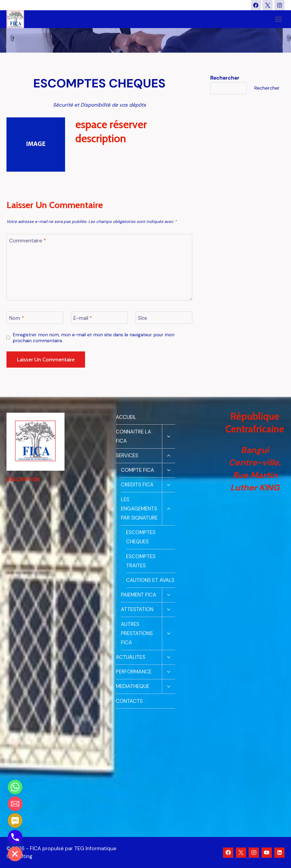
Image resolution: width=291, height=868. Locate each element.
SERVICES (127, 455)
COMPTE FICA (138, 470)
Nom (17, 318)
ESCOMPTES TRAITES (141, 561)
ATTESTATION (137, 609)
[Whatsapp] (15, 787)
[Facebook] (256, 5)
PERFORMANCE (134, 672)
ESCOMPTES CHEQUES (141, 537)
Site (143, 318)
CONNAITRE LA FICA (133, 436)
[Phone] (15, 837)
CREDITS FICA (137, 485)
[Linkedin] (279, 853)
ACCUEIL (126, 417)
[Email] (15, 804)
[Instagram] (279, 5)
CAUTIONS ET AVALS (150, 580)
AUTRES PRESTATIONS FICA (137, 633)
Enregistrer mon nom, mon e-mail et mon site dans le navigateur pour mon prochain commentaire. (94, 338)
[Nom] (35, 318)
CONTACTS (129, 701)
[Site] (164, 318)
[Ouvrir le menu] (278, 19)
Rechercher (267, 88)
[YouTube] (267, 853)
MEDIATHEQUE (133, 686)
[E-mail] (99, 318)
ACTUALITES (131, 657)
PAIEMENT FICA (139, 595)
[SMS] (15, 820)
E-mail (83, 318)
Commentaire (28, 241)
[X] (268, 5)
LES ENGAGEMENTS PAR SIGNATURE (139, 509)
